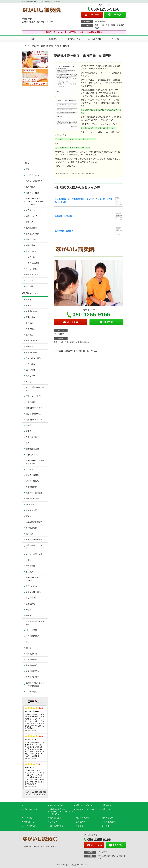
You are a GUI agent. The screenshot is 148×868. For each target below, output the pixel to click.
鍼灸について (31, 216)
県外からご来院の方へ (35, 181)
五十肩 (29, 431)
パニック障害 (31, 630)
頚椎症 (29, 425)
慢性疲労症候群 (32, 677)
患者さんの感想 (32, 234)
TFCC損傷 (30, 504)
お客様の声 (35, 46)
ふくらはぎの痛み (33, 358)
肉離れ (29, 610)
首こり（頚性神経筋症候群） (35, 389)
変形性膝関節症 (32, 449)
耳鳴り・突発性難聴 (34, 539)
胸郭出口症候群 (32, 499)
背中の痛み (30, 317)
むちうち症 (30, 566)
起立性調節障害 (32, 636)
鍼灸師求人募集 (32, 275)
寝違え (29, 616)
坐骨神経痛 (30, 402)
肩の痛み (29, 306)
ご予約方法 (30, 257)
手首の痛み (30, 329)
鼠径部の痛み (31, 586)
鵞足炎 (29, 516)
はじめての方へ (32, 175)
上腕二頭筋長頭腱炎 (34, 522)
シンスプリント (32, 598)
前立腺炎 (29, 572)
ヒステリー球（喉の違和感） (35, 623)
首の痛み (29, 300)
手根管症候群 (31, 487)
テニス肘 (29, 469)
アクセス (115, 39)
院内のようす (31, 240)
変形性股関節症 (32, 455)
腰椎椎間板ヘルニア (34, 408)
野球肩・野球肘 (32, 475)
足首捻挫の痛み (32, 654)
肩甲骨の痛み (31, 311)
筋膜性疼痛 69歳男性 (64, 231)
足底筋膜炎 (30, 604)
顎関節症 (29, 534)
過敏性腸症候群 (32, 671)
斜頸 (28, 642)
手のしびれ (30, 364)
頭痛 (28, 443)
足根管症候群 (31, 659)
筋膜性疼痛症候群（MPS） (33, 579)
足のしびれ (30, 376)
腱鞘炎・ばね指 (32, 481)
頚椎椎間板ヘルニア (34, 420)
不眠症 (29, 560)
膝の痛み (29, 346)
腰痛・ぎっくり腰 (33, 396)
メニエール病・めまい (35, 554)
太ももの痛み (31, 352)
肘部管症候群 (31, 665)
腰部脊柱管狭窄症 (33, 414)
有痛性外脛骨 (31, 528)
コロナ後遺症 (31, 692)
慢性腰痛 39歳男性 (63, 216)
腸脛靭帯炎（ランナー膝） (35, 547)
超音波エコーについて (35, 210)
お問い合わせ (31, 251)
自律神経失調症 (32, 437)
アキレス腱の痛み (33, 592)
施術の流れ (30, 245)
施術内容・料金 (74, 39)
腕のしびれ (30, 370)
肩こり (29, 382)
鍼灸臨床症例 (31, 228)
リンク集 (29, 280)
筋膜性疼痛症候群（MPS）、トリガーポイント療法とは (35, 201)
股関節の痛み (31, 341)
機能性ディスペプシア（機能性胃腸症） (35, 684)
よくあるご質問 (95, 39)
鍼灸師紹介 (53, 39)
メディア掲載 (31, 269)
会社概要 (29, 286)
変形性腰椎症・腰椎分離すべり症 (35, 462)
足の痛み (29, 335)
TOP (33, 39)
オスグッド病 (31, 510)
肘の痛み (29, 323)
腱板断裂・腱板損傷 (34, 493)
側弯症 (29, 648)
